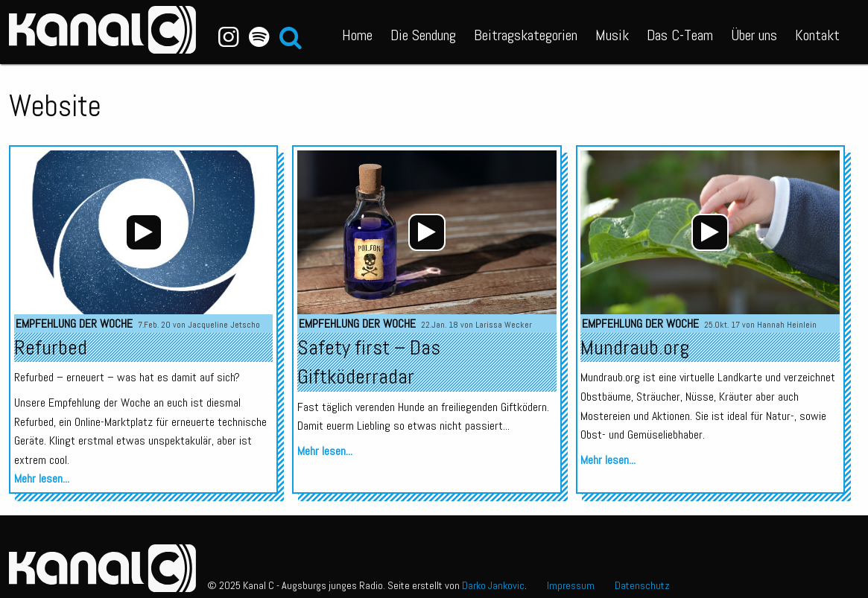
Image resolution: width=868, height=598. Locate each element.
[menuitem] (357, 32)
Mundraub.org (635, 347)
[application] (144, 232)
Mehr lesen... (42, 478)
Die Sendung (423, 35)
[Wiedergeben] (144, 232)
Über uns (754, 35)
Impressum (571, 585)
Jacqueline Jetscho (224, 325)
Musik (612, 35)
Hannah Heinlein (787, 325)
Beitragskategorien (526, 35)
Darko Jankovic (493, 585)
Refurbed (51, 347)
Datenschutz (642, 585)
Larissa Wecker (504, 325)
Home (357, 35)
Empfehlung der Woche (74, 324)
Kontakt (817, 35)
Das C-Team (680, 35)
